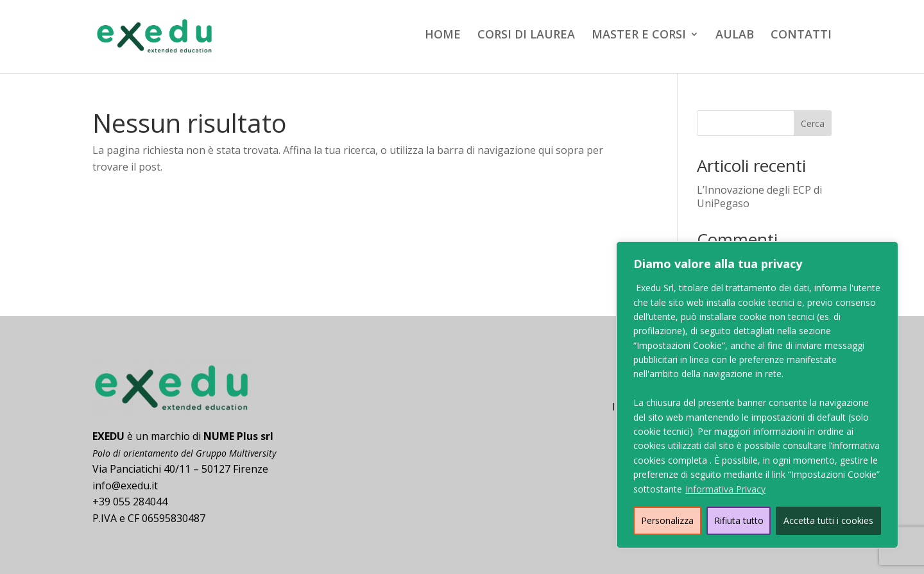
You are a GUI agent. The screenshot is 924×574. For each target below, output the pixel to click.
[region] (757, 395)
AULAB (735, 36)
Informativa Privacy (725, 489)
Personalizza (667, 520)
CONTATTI (801, 36)
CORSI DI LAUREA (526, 36)
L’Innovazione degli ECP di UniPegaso (759, 197)
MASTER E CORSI (639, 36)
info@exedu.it (125, 485)
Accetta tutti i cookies (828, 520)
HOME (443, 36)
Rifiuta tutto (739, 520)
